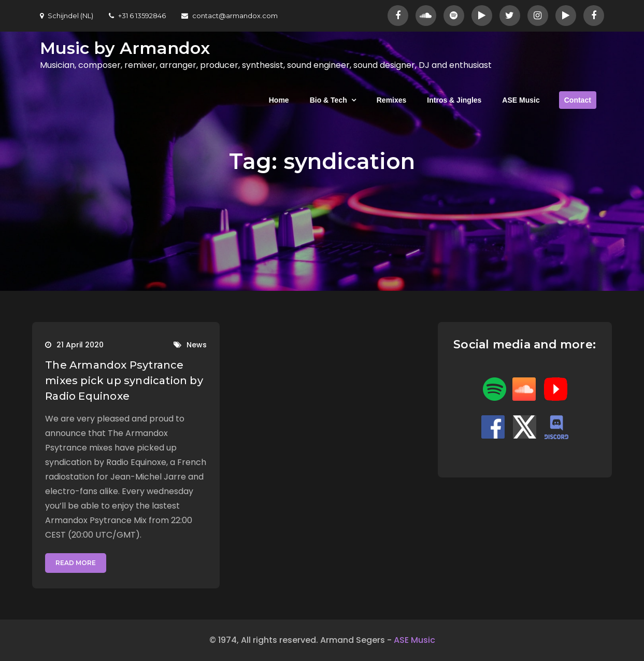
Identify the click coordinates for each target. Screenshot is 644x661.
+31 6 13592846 (137, 16)
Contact (578, 100)
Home (279, 100)
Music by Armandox (125, 48)
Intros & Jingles (454, 100)
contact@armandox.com (230, 16)
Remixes (392, 100)
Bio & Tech (328, 100)
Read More (76, 563)
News (197, 345)
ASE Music (521, 100)
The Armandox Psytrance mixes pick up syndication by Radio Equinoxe (124, 381)
